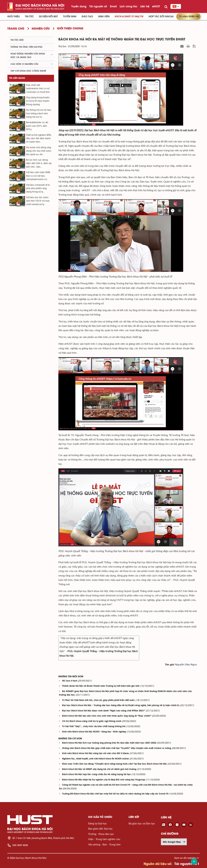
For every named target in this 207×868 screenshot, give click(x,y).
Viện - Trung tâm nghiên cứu (104, 839)
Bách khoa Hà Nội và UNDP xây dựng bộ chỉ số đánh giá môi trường (99, 769)
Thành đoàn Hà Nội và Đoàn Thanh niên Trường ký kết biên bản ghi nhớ (101, 686)
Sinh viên (104, 16)
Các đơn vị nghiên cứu (24, 64)
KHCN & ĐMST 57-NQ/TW (129, 16)
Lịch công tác (128, 6)
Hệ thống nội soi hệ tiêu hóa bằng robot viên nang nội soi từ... (39, 114)
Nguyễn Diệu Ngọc (186, 665)
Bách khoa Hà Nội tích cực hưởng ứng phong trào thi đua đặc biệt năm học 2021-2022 (109, 743)
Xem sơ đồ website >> (187, 858)
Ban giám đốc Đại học (100, 828)
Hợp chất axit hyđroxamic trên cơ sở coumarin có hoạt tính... (38, 89)
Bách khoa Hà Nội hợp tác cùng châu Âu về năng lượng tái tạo (96, 775)
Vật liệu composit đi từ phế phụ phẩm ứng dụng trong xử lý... (38, 189)
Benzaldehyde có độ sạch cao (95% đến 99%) (37, 126)
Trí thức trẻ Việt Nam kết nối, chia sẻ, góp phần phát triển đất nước (98, 700)
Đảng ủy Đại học (98, 823)
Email (113, 6)
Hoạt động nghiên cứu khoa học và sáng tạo (28, 56)
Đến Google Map (174, 842)
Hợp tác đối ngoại (161, 16)
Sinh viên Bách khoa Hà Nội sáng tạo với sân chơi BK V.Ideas (95, 754)
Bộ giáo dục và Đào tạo (142, 823)
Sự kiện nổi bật (48, 16)
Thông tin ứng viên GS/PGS (26, 47)
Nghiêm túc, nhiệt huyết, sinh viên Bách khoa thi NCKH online (95, 759)
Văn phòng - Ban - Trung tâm (104, 844)
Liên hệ (145, 6)
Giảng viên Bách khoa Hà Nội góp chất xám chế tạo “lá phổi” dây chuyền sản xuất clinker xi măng (117, 748)
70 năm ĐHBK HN (189, 16)
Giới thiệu (14, 16)
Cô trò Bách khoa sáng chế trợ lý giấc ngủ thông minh (92, 721)
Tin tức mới (17, 40)
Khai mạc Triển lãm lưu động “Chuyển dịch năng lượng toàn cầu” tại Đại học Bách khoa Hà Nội (114, 764)
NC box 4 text (70, 681)
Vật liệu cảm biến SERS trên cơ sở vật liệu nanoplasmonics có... (38, 176)
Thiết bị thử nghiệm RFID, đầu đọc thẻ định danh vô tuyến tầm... (39, 139)
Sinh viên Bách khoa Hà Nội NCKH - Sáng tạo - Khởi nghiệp (94, 732)
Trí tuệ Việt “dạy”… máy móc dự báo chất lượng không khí (94, 727)
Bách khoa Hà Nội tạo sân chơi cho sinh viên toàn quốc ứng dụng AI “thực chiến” (107, 716)
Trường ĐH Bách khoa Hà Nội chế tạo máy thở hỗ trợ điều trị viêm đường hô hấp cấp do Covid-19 (115, 794)
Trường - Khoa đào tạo (101, 834)
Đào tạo (87, 16)
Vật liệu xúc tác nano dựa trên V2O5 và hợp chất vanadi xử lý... (38, 201)
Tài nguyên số (98, 6)
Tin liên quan (17, 78)
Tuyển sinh (70, 16)
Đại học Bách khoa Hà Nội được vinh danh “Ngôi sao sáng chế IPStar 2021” (104, 711)
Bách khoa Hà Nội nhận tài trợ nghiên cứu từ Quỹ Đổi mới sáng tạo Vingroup (104, 780)
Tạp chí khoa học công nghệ (28, 71)
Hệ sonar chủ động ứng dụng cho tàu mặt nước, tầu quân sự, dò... (39, 151)
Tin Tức (29, 16)
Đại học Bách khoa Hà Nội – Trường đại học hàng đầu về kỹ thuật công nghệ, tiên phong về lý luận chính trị (121, 706)
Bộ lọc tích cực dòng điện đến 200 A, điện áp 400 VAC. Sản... (39, 163)
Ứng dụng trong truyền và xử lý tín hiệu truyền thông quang (38, 101)
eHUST (156, 6)
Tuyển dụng (79, 6)
